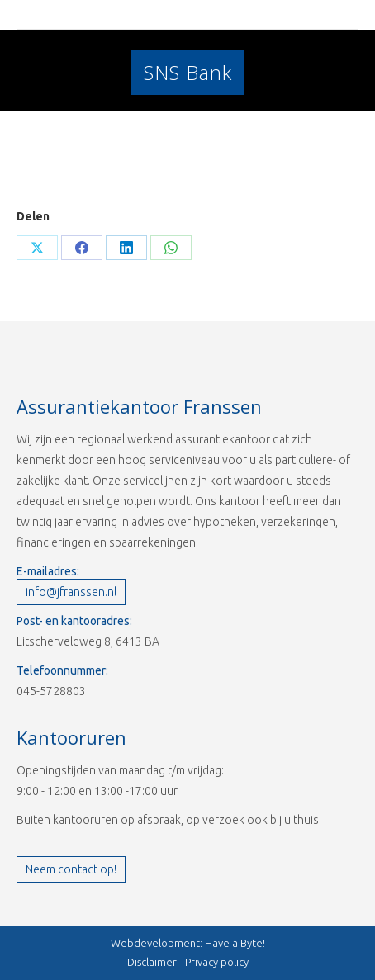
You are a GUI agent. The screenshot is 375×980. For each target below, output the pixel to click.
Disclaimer (152, 962)
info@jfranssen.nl (71, 592)
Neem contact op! (71, 869)
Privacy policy (217, 962)
